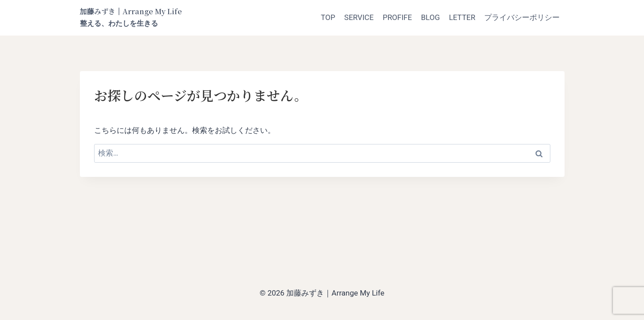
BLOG (431, 17)
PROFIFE (397, 17)
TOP (328, 17)
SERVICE (359, 17)
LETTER (462, 17)
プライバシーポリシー (522, 17)
